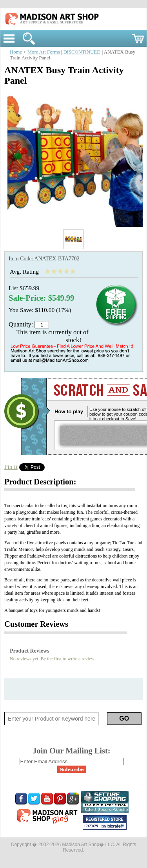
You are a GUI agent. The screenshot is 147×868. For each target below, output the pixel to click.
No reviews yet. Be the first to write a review (52, 659)
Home (16, 52)
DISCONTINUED (82, 52)
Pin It (11, 467)
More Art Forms (44, 52)
